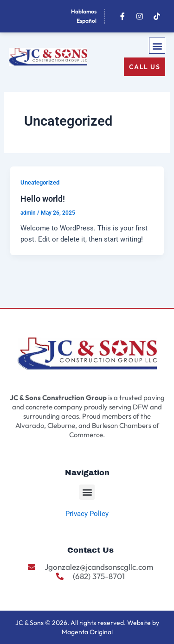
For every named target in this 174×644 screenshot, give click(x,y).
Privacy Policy (87, 514)
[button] (157, 46)
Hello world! (43, 199)
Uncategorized (40, 182)
